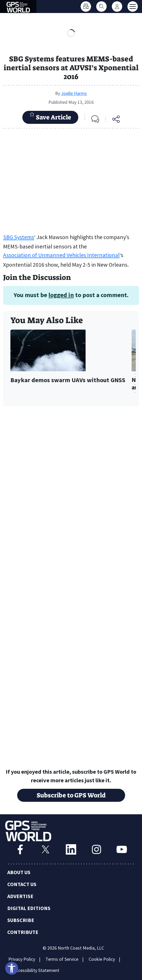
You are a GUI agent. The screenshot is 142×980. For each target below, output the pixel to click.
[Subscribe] (86, 7)
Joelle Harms (74, 93)
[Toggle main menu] (133, 7)
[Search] (101, 7)
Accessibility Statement (36, 970)
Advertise (20, 896)
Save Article (50, 117)
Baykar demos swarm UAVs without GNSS (68, 380)
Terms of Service (62, 959)
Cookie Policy (102, 959)
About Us (19, 872)
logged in (61, 295)
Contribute (23, 932)
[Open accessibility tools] (12, 968)
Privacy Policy (22, 959)
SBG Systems (19, 237)
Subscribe (21, 920)
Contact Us (22, 884)
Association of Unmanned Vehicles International (61, 255)
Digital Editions (29, 908)
